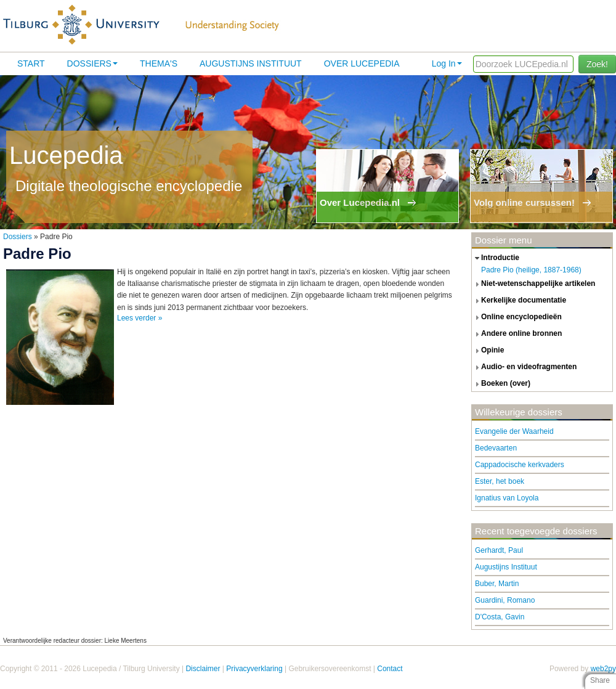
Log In (447, 63)
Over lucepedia (362, 63)
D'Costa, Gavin (500, 617)
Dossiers (92, 63)
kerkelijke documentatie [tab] (519, 301)
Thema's (159, 63)
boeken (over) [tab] (501, 384)
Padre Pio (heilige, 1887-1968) (531, 270)
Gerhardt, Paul (499, 550)
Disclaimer (203, 669)
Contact (390, 669)
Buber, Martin (497, 584)
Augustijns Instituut (251, 63)
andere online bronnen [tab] (517, 334)
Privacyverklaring (254, 669)
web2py (603, 669)
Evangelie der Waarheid (514, 431)
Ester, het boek (500, 481)
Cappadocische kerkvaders (520, 465)
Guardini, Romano (505, 600)
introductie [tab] (496, 258)
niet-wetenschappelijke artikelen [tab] (533, 284)
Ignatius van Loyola (507, 498)
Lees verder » (140, 318)
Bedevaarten (496, 448)
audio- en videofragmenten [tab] (524, 367)
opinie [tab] (488, 351)
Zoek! (597, 64)
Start (31, 63)
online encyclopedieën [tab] (517, 317)
